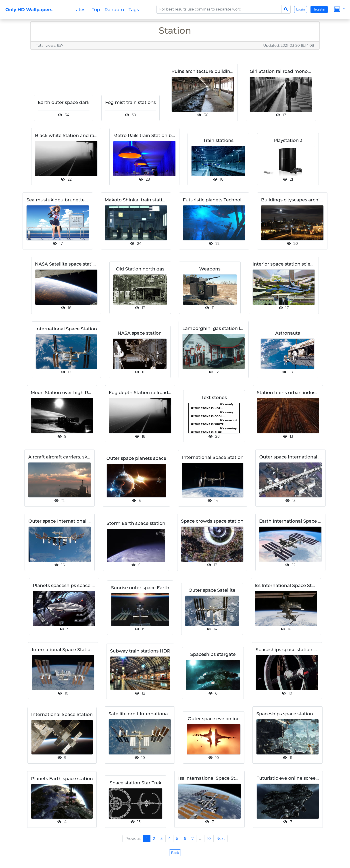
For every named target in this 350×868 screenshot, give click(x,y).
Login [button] (301, 9)
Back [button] (175, 853)
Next (220, 839)
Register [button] (319, 9)
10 (209, 839)
